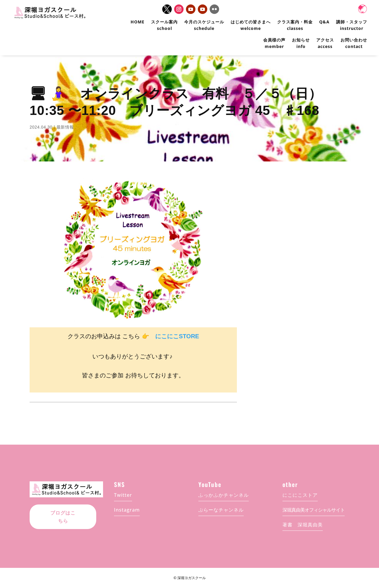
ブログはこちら (63, 513)
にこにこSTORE (177, 336)
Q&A (324, 22)
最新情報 (65, 127)
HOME (138, 22)
